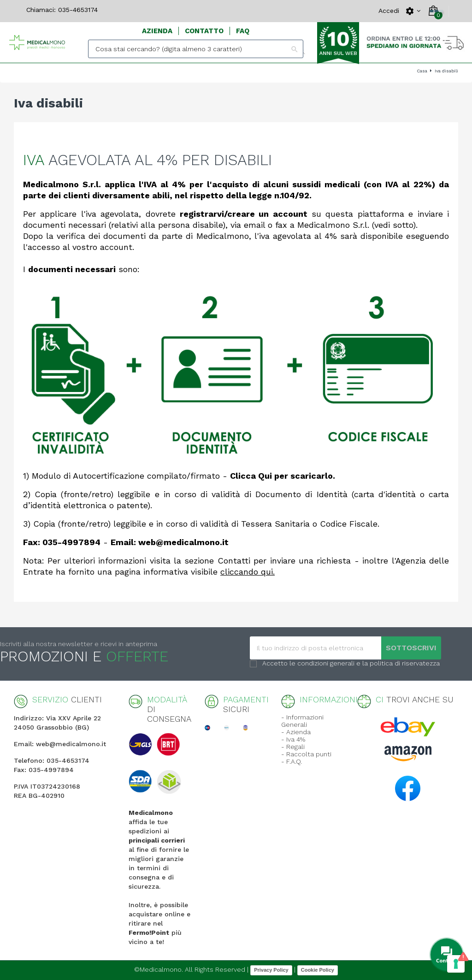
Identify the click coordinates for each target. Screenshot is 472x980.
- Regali (293, 747)
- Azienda (296, 732)
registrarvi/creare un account (244, 214)
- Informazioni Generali (302, 721)
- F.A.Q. (292, 761)
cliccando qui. (248, 572)
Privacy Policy (271, 970)
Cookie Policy (318, 970)
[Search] (196, 49)
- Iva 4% (293, 739)
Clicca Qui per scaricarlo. (283, 476)
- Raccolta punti (306, 754)
